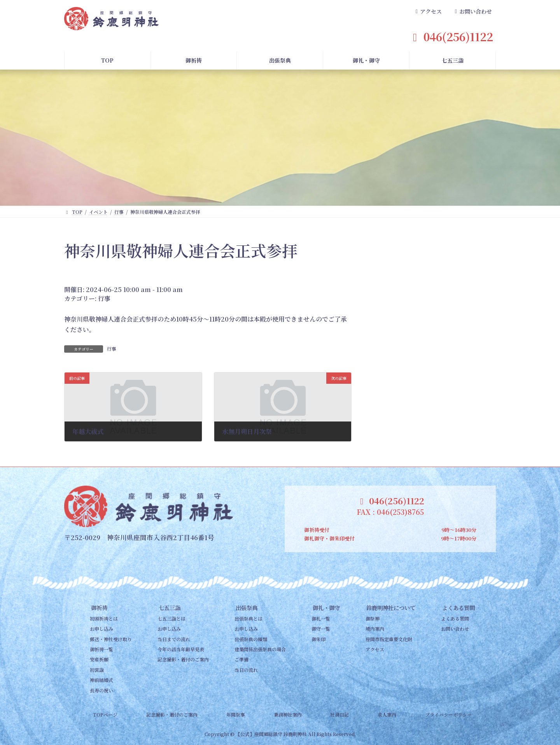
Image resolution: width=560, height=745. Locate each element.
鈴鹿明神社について (391, 608)
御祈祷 (99, 608)
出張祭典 (247, 608)
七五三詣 (170, 608)
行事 (104, 298)
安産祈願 (99, 659)
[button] (428, 12)
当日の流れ (246, 670)
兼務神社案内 (288, 714)
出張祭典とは (248, 618)
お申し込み (101, 629)
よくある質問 (458, 608)
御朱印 (318, 639)
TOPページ (105, 714)
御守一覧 (321, 629)
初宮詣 (97, 670)
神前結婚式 (101, 680)
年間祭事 (236, 714)
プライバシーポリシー (448, 714)
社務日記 (339, 714)
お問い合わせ (455, 629)
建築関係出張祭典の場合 (260, 649)
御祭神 (373, 618)
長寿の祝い (101, 690)
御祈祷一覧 (101, 649)
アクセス (375, 649)
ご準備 (241, 659)
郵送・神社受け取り (111, 639)
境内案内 (375, 629)
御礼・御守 (326, 608)
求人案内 (387, 714)
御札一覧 (321, 618)
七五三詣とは (171, 618)
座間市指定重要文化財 (389, 639)
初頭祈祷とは (104, 618)
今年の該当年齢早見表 (181, 649)
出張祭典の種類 (251, 639)
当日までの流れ (174, 639)
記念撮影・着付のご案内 (183, 659)
